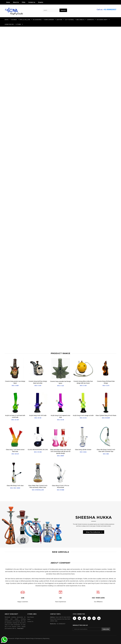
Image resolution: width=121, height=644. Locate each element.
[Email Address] (87, 629)
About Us (16, 2)
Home (8, 2)
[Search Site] (51, 10)
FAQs (24, 2)
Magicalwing (46, 639)
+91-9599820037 (110, 10)
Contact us (32, 2)
